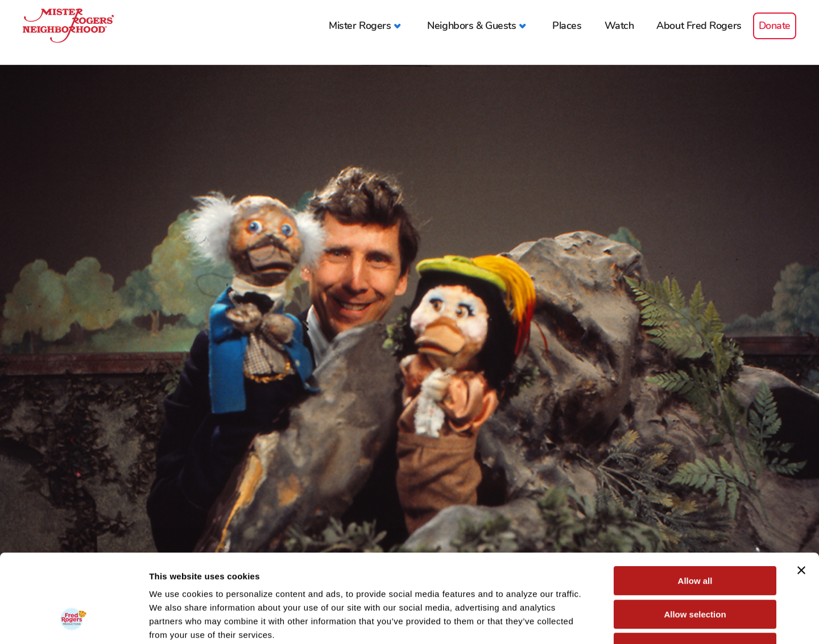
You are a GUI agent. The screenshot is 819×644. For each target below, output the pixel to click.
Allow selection (695, 539)
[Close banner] (801, 495)
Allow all (695, 505)
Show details (597, 622)
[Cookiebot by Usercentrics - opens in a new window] (74, 622)
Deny (695, 572)
